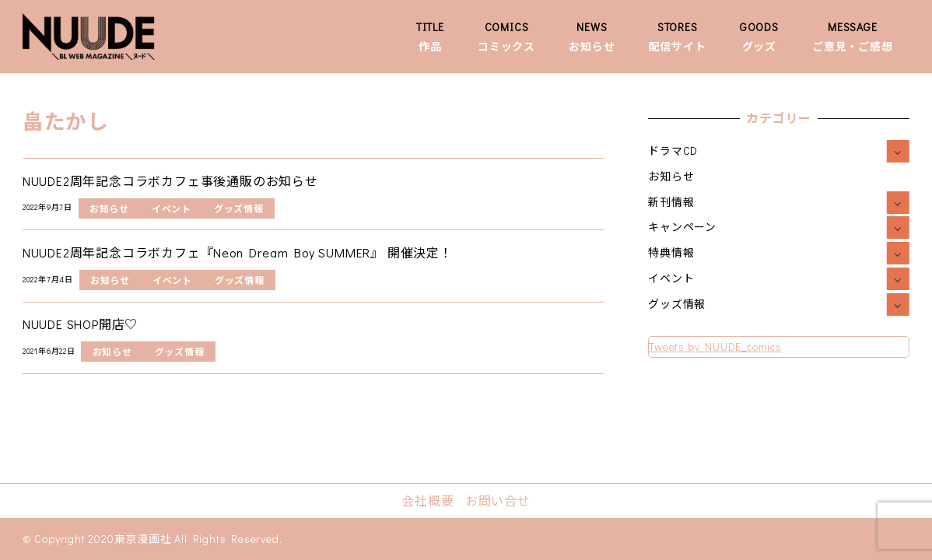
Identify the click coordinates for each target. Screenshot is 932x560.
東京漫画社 (143, 539)
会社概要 (427, 500)
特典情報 (671, 252)
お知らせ (671, 176)
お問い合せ (498, 500)
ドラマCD (673, 150)
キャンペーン (682, 227)
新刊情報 (671, 202)
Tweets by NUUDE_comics (715, 346)
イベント (671, 278)
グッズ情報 (677, 304)
